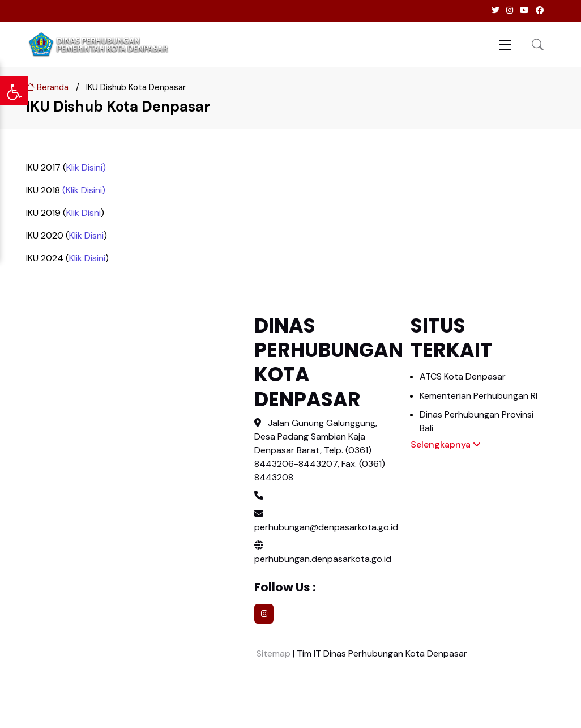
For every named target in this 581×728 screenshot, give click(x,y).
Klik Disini (84, 167)
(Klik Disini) (84, 190)
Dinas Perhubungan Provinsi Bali (477, 421)
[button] (538, 44)
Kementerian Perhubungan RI (479, 396)
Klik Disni (84, 213)
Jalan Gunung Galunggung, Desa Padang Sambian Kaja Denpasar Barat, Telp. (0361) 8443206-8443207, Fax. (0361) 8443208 (320, 450)
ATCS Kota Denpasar (463, 376)
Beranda (47, 87)
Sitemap (272, 654)
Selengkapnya (446, 444)
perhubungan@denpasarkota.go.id (326, 527)
